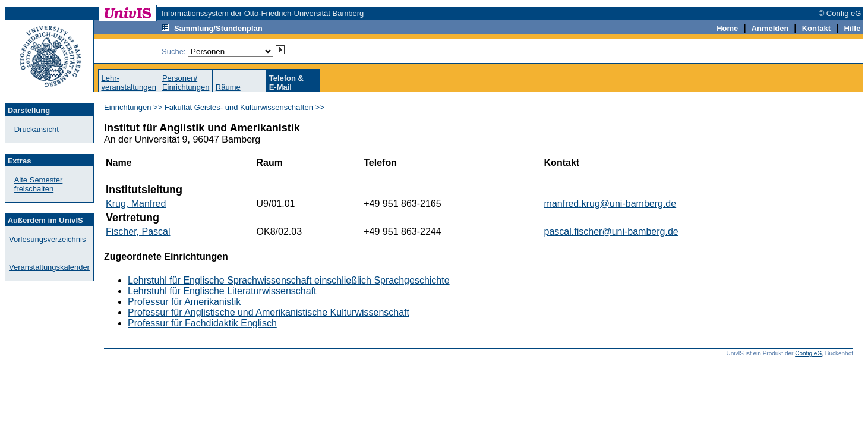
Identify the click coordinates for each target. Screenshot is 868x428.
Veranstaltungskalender (49, 267)
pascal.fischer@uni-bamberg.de (611, 232)
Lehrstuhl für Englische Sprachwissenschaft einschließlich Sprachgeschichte (289, 280)
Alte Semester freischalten (39, 184)
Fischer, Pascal (138, 232)
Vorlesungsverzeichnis (47, 239)
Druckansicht (37, 129)
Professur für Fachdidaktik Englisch (202, 323)
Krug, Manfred (136, 204)
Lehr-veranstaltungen (129, 83)
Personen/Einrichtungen (186, 83)
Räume (228, 87)
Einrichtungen (128, 107)
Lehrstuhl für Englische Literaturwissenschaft (222, 291)
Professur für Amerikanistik (184, 302)
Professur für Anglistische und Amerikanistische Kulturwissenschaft (269, 312)
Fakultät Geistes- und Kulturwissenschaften (239, 107)
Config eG (808, 353)
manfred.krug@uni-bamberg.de (610, 204)
